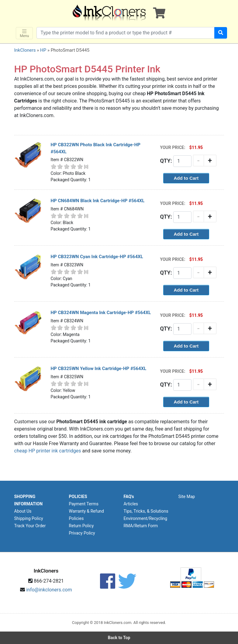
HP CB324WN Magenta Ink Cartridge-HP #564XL (101, 313)
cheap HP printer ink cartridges (48, 451)
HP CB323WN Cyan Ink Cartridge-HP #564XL (97, 257)
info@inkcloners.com (49, 590)
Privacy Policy (82, 533)
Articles (131, 504)
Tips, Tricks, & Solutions (146, 511)
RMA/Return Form (141, 526)
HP (43, 50)
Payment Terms (84, 504)
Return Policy (81, 526)
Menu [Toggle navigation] (24, 33)
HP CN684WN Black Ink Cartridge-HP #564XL (98, 201)
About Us (23, 511)
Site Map (187, 497)
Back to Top (119, 638)
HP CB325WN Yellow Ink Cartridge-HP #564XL (99, 369)
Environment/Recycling (146, 518)
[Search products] (125, 33)
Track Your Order (30, 526)
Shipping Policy (29, 518)
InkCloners (25, 50)
